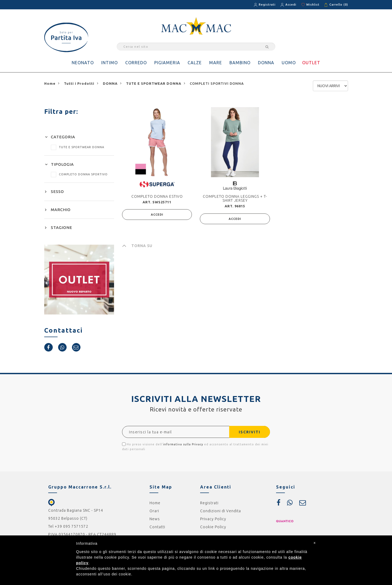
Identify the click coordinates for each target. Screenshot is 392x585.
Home (155, 503)
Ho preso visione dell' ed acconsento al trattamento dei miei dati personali (195, 447)
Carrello (339, 5)
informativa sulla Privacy (183, 444)
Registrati (267, 5)
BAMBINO (240, 63)
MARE (216, 63)
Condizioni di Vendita (221, 511)
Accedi (291, 5)
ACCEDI (157, 215)
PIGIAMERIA (167, 63)
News (155, 519)
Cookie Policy (213, 527)
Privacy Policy (213, 519)
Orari (154, 511)
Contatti (157, 527)
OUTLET (311, 63)
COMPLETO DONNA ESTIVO (157, 196)
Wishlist (313, 5)
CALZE (195, 63)
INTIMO (110, 63)
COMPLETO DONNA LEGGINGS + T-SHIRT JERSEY (235, 198)
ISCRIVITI (250, 432)
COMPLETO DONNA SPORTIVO (79, 174)
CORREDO (136, 63)
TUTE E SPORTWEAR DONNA (78, 147)
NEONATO (83, 63)
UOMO (289, 63)
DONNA (266, 63)
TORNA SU (137, 246)
